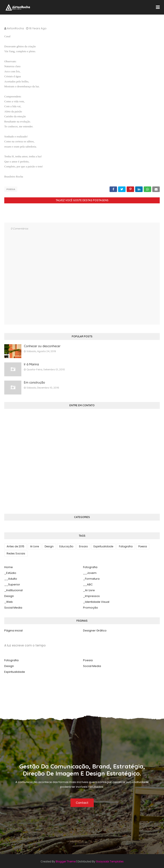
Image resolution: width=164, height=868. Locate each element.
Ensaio (83, 545)
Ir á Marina (31, 363)
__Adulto (11, 578)
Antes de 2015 (15, 545)
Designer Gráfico (95, 629)
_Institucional (13, 589)
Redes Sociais (16, 552)
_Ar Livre (89, 589)
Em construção (34, 381)
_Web (9, 601)
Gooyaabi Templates (110, 860)
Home (9, 566)
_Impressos (91, 595)
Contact (82, 802)
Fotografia (126, 545)
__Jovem (90, 572)
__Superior (12, 583)
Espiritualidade (103, 545)
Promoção (91, 607)
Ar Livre (34, 545)
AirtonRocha (15, 28)
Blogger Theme (66, 860)
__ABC (88, 583)
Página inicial (13, 629)
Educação (66, 545)
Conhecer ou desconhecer (42, 345)
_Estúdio (10, 572)
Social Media (13, 607)
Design (49, 545)
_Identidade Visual (96, 601)
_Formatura (91, 578)
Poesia (11, 189)
